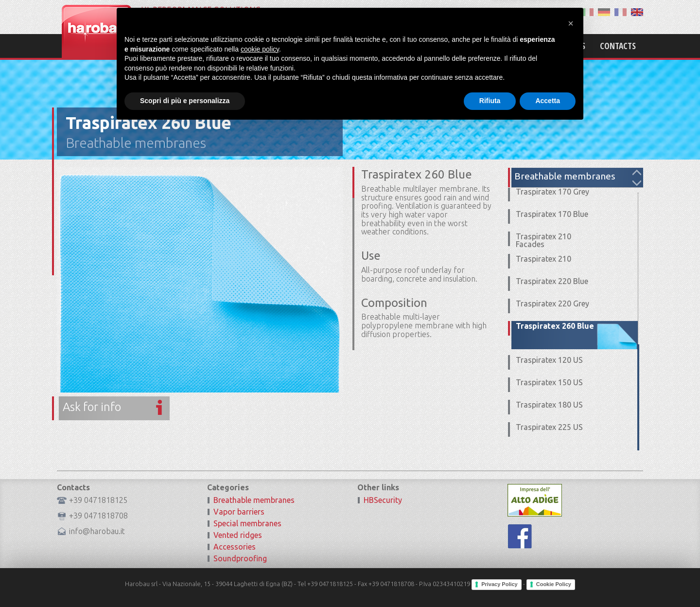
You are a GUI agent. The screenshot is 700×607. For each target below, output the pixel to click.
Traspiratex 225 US (549, 427)
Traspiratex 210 (543, 259)
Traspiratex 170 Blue (552, 214)
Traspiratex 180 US (549, 405)
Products (497, 46)
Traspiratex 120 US (549, 360)
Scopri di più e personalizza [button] (185, 580)
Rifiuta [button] (490, 580)
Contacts (618, 46)
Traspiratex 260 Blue (555, 326)
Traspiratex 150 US (549, 382)
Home (409, 46)
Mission (448, 46)
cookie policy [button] (260, 529)
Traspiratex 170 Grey (552, 192)
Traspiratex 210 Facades (543, 240)
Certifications (557, 46)
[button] (571, 503)
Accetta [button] (548, 580)
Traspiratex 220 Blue (552, 281)
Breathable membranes (136, 143)
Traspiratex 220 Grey (552, 303)
